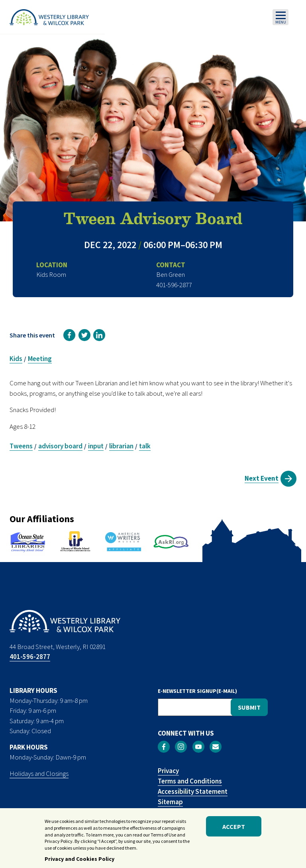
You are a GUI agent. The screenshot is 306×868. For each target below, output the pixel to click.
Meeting (40, 359)
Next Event (262, 478)
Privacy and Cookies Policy (79, 861)
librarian (121, 446)
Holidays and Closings (39, 773)
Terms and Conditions (190, 781)
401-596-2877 (30, 657)
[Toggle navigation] (280, 17)
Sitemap (170, 802)
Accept (234, 829)
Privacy (168, 771)
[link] (69, 335)
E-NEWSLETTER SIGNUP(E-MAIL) (197, 691)
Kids (16, 359)
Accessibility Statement (193, 791)
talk (145, 446)
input (96, 446)
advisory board (60, 446)
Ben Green (171, 274)
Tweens (21, 446)
